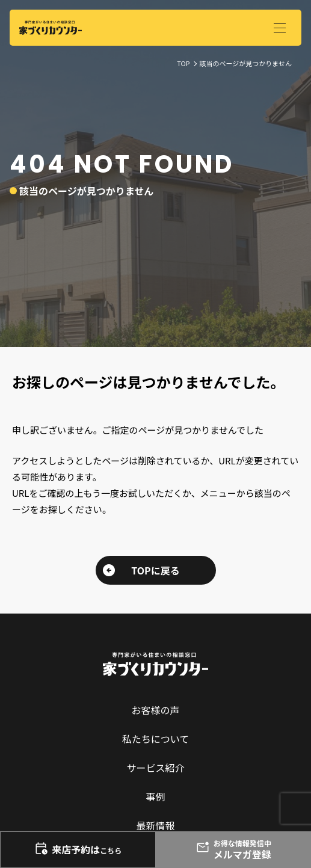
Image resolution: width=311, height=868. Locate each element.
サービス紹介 (155, 768)
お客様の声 (155, 710)
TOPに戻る (155, 570)
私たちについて (156, 739)
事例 (155, 796)
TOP (183, 63)
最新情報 (155, 825)
